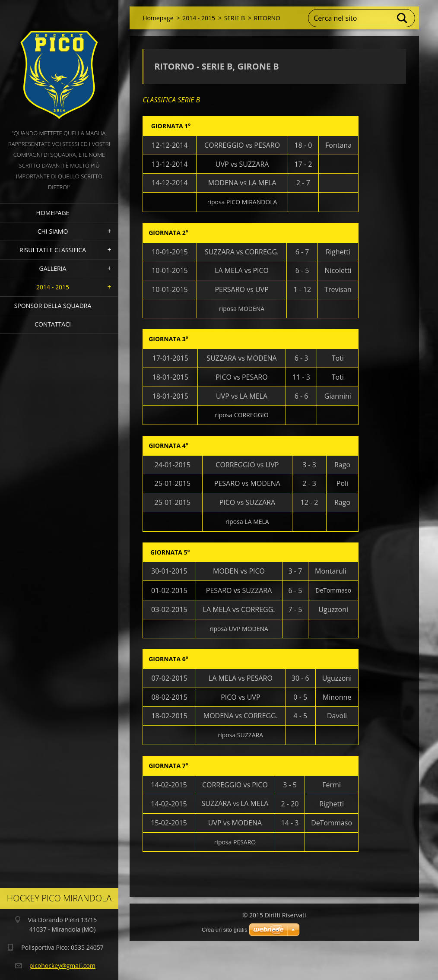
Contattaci (53, 324)
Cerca (403, 18)
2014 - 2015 (53, 287)
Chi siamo (53, 231)
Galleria (53, 268)
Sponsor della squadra (53, 306)
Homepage (53, 213)
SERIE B (235, 18)
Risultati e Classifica (53, 250)
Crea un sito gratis (225, 930)
